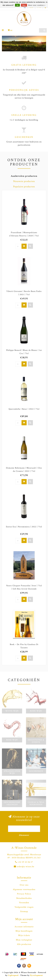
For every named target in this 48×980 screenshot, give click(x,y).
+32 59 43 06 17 (25, 862)
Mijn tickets (24, 935)
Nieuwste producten (24, 181)
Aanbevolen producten (24, 176)
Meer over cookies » (37, 5)
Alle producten (24, 944)
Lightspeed (13, 975)
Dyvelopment (36, 975)
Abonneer (24, 835)
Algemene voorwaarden (24, 889)
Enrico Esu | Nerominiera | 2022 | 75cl (24, 527)
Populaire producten (24, 187)
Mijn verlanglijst (24, 940)
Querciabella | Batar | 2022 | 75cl (24, 409)
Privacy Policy (24, 894)
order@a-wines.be (25, 867)
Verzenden (24, 903)
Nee (24, 5)
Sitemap (24, 911)
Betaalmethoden (24, 898)
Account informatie (24, 927)
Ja (17, 5)
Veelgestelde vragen (24, 907)
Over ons (24, 885)
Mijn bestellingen (24, 931)
